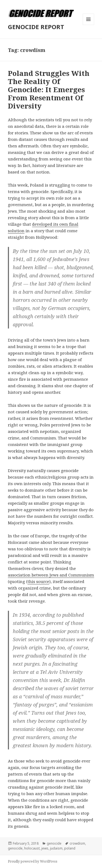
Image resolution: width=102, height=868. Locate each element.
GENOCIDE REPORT (36, 27)
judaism (56, 848)
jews (45, 848)
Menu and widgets (89, 25)
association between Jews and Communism (51, 575)
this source (38, 581)
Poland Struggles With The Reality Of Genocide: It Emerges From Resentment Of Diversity (49, 89)
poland (70, 848)
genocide (54, 843)
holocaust (32, 848)
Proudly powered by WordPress (33, 861)
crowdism (77, 843)
